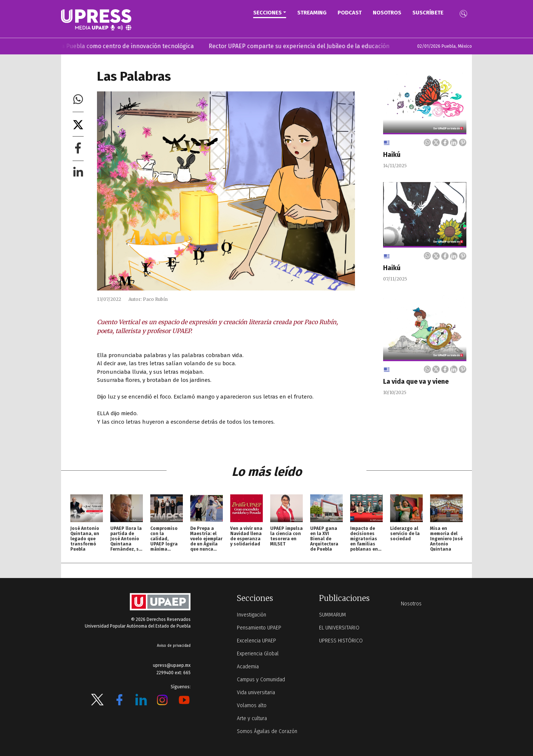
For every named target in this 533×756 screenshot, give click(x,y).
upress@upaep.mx (172, 665)
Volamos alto (252, 705)
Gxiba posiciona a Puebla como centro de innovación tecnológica (110, 46)
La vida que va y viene (416, 382)
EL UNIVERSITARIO (339, 628)
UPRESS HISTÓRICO (341, 641)
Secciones (267, 13)
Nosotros (387, 13)
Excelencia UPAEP (257, 641)
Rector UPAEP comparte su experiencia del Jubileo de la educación (304, 46)
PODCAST (350, 13)
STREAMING (312, 13)
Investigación (252, 615)
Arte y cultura (252, 718)
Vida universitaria (256, 693)
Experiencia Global (258, 654)
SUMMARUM (333, 615)
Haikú (392, 155)
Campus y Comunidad (261, 680)
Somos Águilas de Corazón (267, 731)
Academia (248, 667)
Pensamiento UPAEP (259, 628)
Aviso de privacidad (174, 646)
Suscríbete (428, 13)
